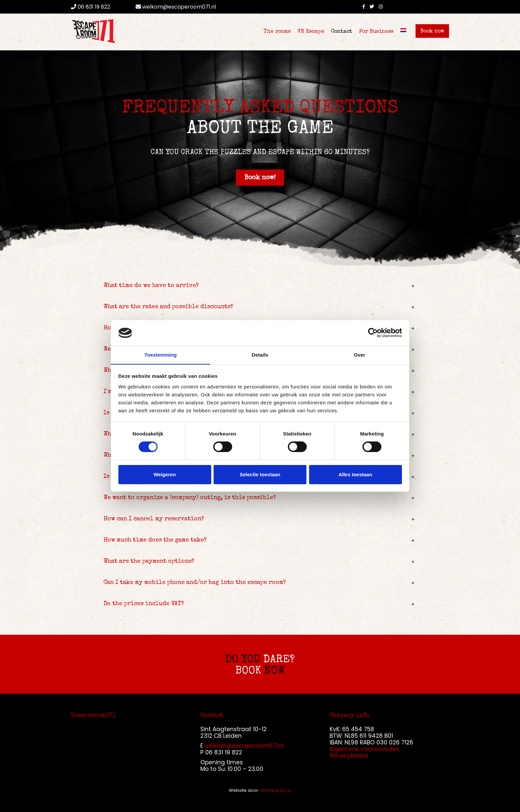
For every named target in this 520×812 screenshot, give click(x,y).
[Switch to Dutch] (403, 30)
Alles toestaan (356, 474)
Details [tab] (260, 354)
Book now (432, 31)
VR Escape (311, 32)
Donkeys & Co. (276, 790)
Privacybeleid (349, 756)
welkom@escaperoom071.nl (176, 7)
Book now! (260, 178)
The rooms (277, 32)
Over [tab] (360, 354)
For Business (376, 32)
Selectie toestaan (260, 474)
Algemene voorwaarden (364, 749)
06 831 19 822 (91, 7)
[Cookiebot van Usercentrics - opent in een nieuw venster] (373, 333)
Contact (342, 32)
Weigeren (165, 474)
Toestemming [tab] (161, 354)
